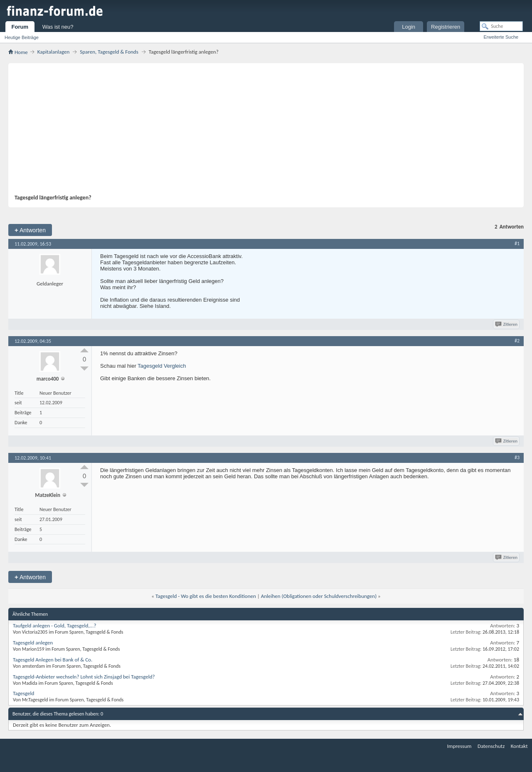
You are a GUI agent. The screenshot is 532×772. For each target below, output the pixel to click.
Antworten (30, 230)
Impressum (459, 746)
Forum (20, 27)
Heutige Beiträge (22, 37)
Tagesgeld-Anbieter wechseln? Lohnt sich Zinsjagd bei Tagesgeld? (84, 677)
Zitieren (507, 324)
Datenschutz (491, 746)
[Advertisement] (264, 132)
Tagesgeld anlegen (33, 643)
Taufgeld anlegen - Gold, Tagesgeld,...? (54, 626)
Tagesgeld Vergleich (162, 366)
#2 (517, 341)
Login (409, 27)
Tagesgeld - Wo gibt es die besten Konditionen (206, 596)
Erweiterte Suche (501, 37)
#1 (517, 243)
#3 (517, 457)
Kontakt (519, 746)
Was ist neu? (58, 27)
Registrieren (446, 27)
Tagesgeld (23, 693)
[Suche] (501, 26)
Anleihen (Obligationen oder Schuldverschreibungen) (319, 596)
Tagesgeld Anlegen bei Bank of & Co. (53, 660)
